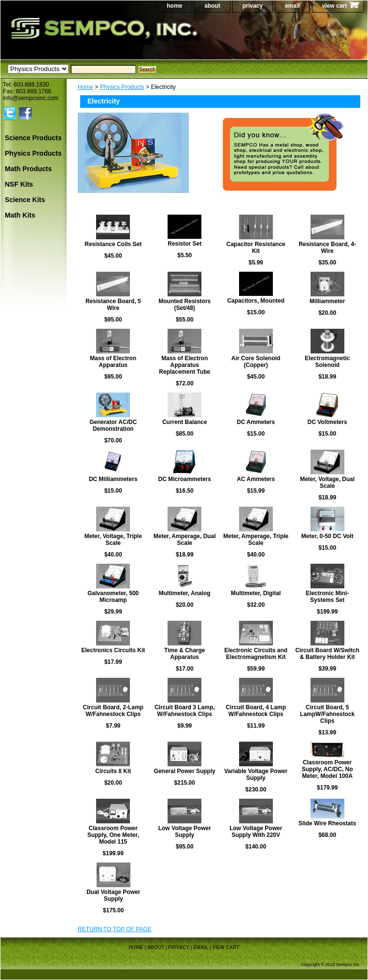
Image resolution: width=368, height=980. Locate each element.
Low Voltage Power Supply (185, 832)
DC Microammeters (185, 479)
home (174, 6)
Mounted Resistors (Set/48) (184, 305)
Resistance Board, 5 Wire (113, 305)
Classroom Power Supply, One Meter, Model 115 (113, 835)
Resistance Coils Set (113, 244)
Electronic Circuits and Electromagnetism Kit (256, 654)
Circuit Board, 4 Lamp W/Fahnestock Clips (256, 711)
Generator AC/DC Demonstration (113, 425)
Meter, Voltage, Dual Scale (327, 483)
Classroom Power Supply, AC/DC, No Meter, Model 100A (327, 769)
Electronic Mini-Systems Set (327, 597)
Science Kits (25, 200)
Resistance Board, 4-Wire (327, 248)
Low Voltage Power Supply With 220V (256, 832)
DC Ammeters (256, 422)
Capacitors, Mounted (256, 301)
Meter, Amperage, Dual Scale (185, 540)
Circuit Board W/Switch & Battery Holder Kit (327, 654)
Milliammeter (327, 301)
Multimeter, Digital (256, 593)
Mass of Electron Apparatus (113, 362)
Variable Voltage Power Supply (256, 775)
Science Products (33, 138)
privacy (253, 6)
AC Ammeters (256, 479)
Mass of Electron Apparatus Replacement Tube (184, 365)
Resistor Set (184, 244)
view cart (334, 6)
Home (85, 87)
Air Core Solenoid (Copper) (256, 362)
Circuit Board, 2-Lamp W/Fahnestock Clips (113, 711)
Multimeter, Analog (185, 593)
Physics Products (122, 87)
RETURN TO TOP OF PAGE (115, 929)
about (212, 6)
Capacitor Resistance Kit (256, 248)
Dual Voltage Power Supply (113, 895)
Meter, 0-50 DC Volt (327, 536)
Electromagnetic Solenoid (327, 362)
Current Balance (185, 422)
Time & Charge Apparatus (184, 654)
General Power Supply (185, 771)
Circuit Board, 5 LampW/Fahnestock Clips (327, 714)
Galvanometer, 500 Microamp (113, 597)
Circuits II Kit (113, 771)
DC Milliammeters (113, 479)
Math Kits (20, 215)
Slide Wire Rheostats (327, 823)
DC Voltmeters (327, 422)
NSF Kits (19, 184)
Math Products (28, 169)
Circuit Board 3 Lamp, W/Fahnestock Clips (185, 711)
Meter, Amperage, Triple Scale (256, 540)
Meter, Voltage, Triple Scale (113, 540)
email (292, 6)
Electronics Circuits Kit (113, 650)
